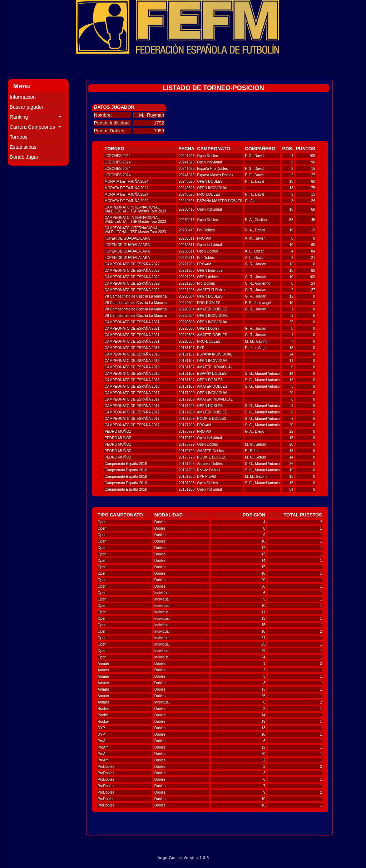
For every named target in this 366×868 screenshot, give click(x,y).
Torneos (19, 137)
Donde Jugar (24, 157)
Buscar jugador (26, 107)
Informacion (23, 97)
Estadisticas (23, 147)
